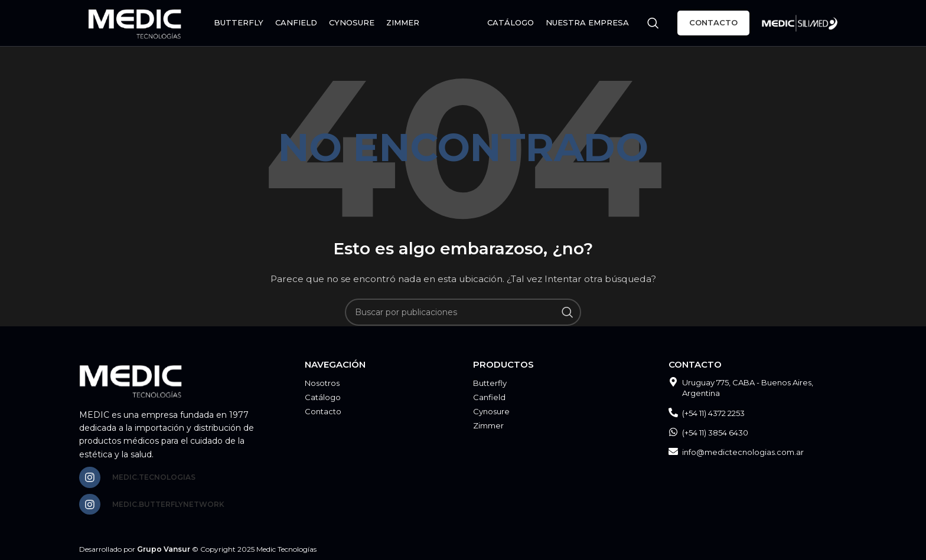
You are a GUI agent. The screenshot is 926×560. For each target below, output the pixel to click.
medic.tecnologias (154, 477)
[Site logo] (137, 23)
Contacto (713, 23)
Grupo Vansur (164, 550)
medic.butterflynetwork (168, 504)
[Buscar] (653, 24)
